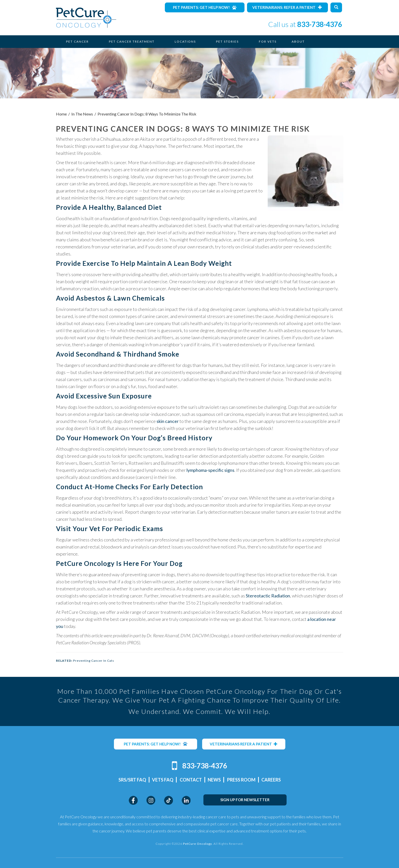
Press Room (241, 780)
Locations (185, 41)
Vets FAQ (163, 780)
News (214, 780)
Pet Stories (227, 41)
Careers (271, 780)
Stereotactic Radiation (268, 596)
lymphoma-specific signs (210, 470)
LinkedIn (186, 800)
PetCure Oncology (86, 18)
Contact (191, 780)
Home (61, 114)
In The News (82, 114)
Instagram (151, 800)
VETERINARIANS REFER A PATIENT (244, 744)
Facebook (133, 800)
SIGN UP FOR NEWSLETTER (245, 800)
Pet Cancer (77, 41)
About (298, 41)
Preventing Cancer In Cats (94, 661)
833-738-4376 (320, 24)
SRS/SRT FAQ (132, 780)
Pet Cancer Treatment (132, 41)
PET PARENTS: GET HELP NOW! (156, 744)
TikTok (168, 800)
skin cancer (168, 421)
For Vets (268, 41)
